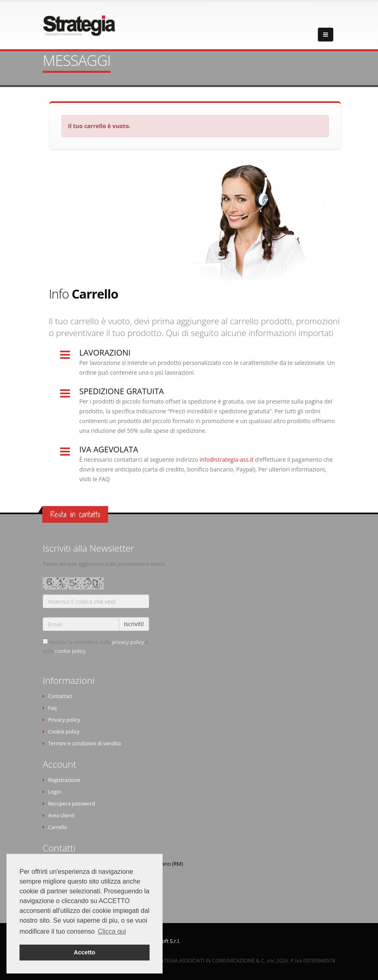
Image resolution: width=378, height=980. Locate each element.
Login (54, 792)
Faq (52, 708)
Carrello (57, 827)
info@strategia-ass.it (227, 459)
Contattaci (60, 696)
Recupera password (72, 804)
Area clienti (61, 815)
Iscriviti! (134, 624)
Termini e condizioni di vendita (84, 743)
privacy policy (128, 642)
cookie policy (70, 651)
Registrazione (64, 780)
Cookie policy (64, 732)
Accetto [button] (85, 952)
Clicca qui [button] (112, 931)
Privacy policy (64, 720)
